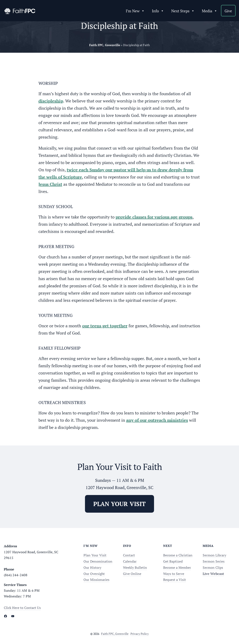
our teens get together (105, 326)
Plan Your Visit (95, 555)
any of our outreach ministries (157, 420)
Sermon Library (214, 555)
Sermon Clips (213, 567)
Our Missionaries (96, 580)
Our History (92, 567)
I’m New (135, 11)
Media (210, 11)
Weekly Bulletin (135, 567)
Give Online (132, 574)
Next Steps (183, 11)
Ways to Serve (174, 574)
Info (158, 11)
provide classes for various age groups (154, 217)
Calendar (130, 561)
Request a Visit (175, 580)
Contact (129, 555)
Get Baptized (173, 561)
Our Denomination (98, 561)
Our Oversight (94, 574)
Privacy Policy (140, 634)
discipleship (51, 101)
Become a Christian (178, 555)
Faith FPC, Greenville (115, 634)
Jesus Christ (50, 184)
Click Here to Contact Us (22, 608)
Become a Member (177, 567)
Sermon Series (214, 561)
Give (228, 11)
